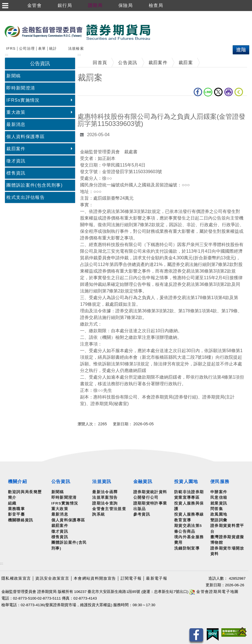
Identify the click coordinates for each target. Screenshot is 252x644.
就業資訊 (219, 503)
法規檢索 (76, 48)
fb (198, 92)
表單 (42, 48)
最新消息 (16, 124)
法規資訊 (102, 481)
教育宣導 (183, 520)
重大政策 (16, 112)
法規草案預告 (105, 497)
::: (2, 563)
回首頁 (100, 63)
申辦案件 (219, 492)
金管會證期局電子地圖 (214, 592)
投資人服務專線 (189, 514)
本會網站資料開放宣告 (95, 578)
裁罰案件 (16, 149)
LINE (208, 92)
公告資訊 (128, 63)
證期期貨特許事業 (150, 503)
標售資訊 (16, 173)
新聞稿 (14, 76)
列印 (229, 92)
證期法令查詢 (105, 503)
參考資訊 (142, 514)
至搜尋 (158, 32)
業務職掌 (16, 509)
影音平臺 (16, 514)
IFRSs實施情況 (23, 100)
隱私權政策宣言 (16, 578)
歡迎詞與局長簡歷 (25, 492)
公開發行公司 (146, 497)
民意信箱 (219, 497)
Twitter (218, 92)
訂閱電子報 (131, 578)
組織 (12, 503)
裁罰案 (186, 63)
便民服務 (220, 481)
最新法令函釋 (105, 492)
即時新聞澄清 (21, 88)
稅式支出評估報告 (26, 197)
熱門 (100, 48)
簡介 (12, 497)
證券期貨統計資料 (150, 492)
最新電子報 (157, 578)
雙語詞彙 (219, 520)
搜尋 (11, 48)
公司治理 (27, 48)
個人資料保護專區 (26, 137)
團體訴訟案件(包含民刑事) (35, 185)
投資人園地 (186, 481)
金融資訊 (143, 481)
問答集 (217, 509)
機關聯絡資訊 (21, 520)
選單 (5, 6)
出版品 (140, 509)
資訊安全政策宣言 (52, 578)
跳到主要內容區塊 (19, 14)
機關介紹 (18, 481)
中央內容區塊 (92, 104)
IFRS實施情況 (65, 503)
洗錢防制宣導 (187, 548)
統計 (53, 48)
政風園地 (219, 514)
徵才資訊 (16, 161)
